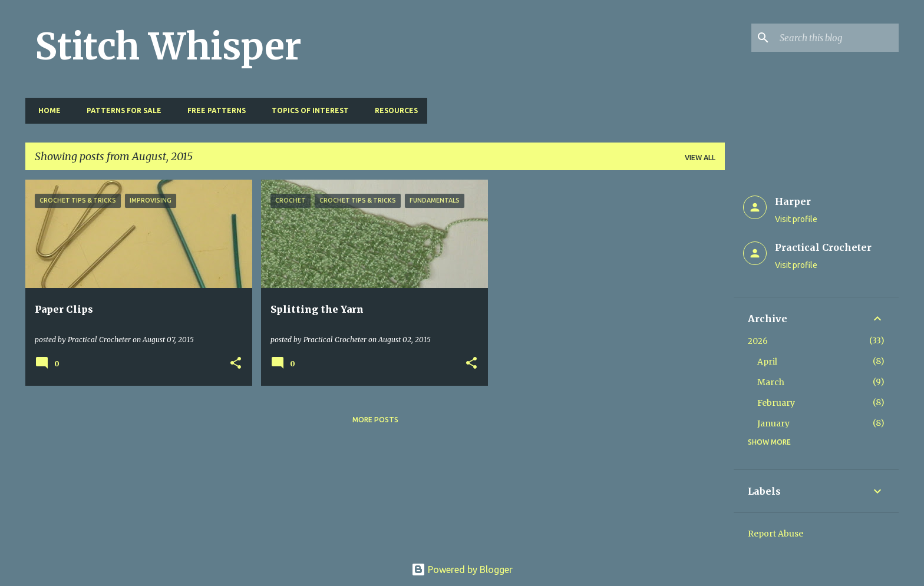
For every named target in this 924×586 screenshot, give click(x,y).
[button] (236, 364)
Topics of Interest (307, 110)
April (767, 362)
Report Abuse (775, 534)
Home (46, 110)
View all (700, 158)
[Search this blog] (837, 38)
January (773, 423)
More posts (375, 420)
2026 (758, 341)
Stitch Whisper (168, 47)
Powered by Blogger (462, 570)
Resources (393, 110)
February (776, 403)
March (771, 382)
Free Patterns (213, 110)
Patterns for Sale (121, 110)
